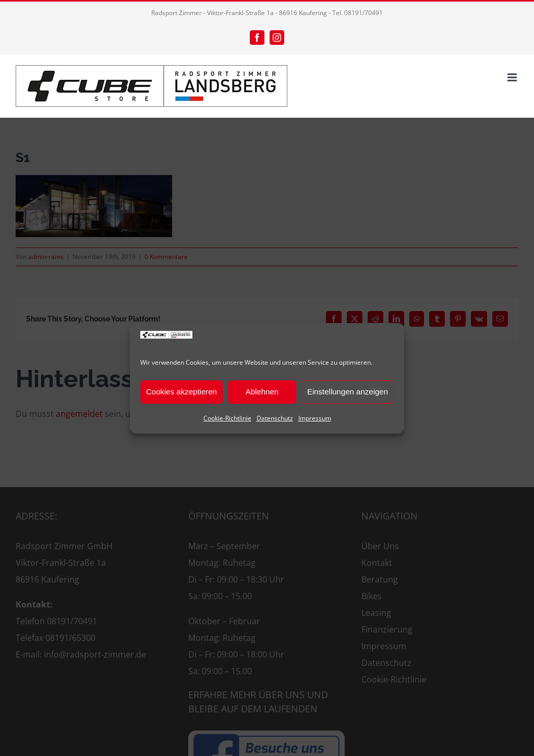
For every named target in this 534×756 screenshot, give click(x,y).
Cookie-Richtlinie (227, 418)
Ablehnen (262, 392)
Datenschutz (275, 418)
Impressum (315, 418)
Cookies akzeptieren (181, 392)
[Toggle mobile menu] (513, 77)
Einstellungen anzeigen (348, 392)
